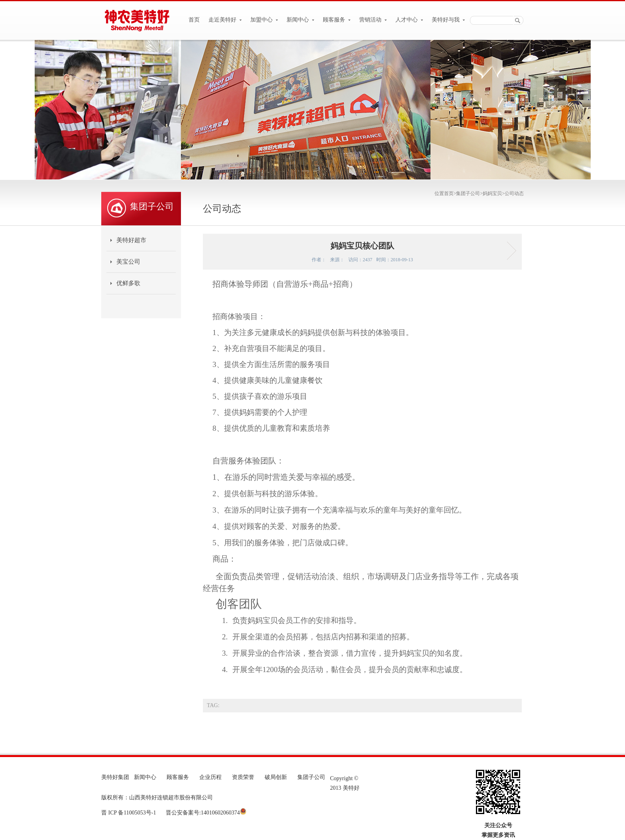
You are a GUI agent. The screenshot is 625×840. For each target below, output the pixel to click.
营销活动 (373, 20)
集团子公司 (468, 193)
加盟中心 (264, 20)
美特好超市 (131, 240)
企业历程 (210, 777)
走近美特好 (225, 20)
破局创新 (276, 777)
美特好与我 (448, 20)
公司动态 (514, 193)
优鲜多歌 (128, 283)
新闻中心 (301, 20)
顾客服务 (337, 20)
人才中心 (409, 20)
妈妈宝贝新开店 (509, 251)
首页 (194, 20)
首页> (450, 193)
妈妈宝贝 (492, 193)
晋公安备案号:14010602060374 (202, 813)
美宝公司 (128, 262)
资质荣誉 (243, 777)
